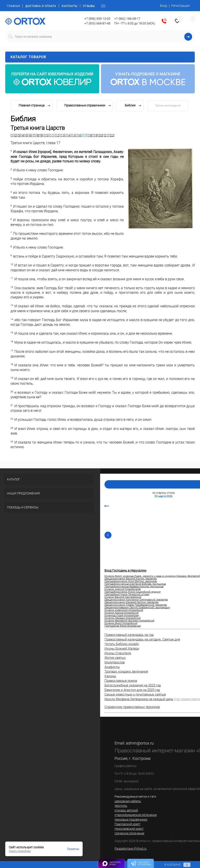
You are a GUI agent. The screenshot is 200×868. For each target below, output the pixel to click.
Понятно (73, 849)
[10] (46, 135)
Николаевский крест (129, 829)
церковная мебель (128, 801)
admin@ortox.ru (140, 743)
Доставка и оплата (41, 6)
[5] (27, 135)
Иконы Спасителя (118, 653)
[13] (63, 135)
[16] (79, 135)
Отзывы (89, 6)
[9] (42, 135)
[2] (16, 135)
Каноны (110, 676)
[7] (34, 135)
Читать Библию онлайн (122, 644)
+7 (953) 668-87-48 (97, 23)
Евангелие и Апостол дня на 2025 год (132, 690)
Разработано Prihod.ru (131, 849)
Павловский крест (128, 824)
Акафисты (112, 667)
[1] (12, 135)
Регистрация (181, 6)
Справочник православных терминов (132, 707)
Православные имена (121, 681)
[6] (31, 135)
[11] (52, 135)
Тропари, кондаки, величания (126, 671)
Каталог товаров (100, 57)
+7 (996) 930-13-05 (97, 19)
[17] (85, 135)
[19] (96, 135)
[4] (23, 135)
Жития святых (115, 658)
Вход (163, 6)
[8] (38, 135)
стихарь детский (126, 810)
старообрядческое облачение (136, 815)
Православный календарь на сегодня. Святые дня (142, 639)
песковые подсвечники (131, 819)
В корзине (173, 865)
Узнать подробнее (20, 851)
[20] (101, 135)
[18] (90, 135)
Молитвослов (115, 662)
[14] (68, 135)
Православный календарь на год (129, 635)
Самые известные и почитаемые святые (135, 694)
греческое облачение (129, 833)
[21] (106, 135)
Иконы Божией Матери (122, 649)
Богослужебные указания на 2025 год (133, 685)
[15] (74, 135)
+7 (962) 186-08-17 (127, 19)
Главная (13, 6)
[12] (57, 135)
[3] (19, 135)
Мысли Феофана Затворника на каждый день (139, 699)
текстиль (121, 806)
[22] (112, 135)
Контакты (70, 6)
